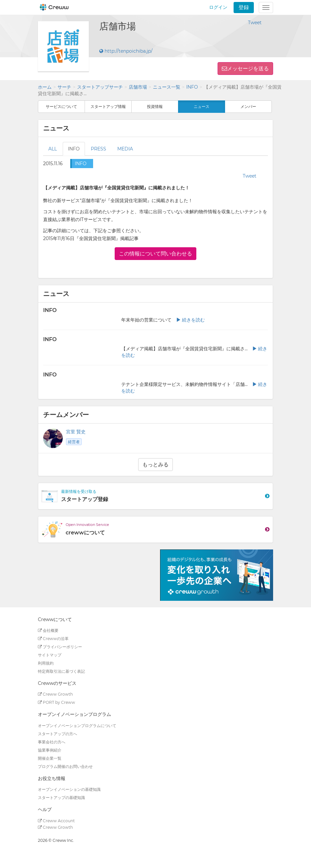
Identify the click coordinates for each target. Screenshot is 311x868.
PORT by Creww (57, 702)
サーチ (64, 87)
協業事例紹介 (50, 750)
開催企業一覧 (50, 758)
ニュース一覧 (167, 87)
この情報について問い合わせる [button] (155, 254)
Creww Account (56, 821)
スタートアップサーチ (100, 87)
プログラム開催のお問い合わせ (65, 766)
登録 (244, 7)
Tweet (255, 23)
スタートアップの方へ (57, 734)
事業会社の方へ (52, 742)
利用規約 (46, 663)
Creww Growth (55, 694)
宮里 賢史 (76, 432)
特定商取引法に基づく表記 (61, 671)
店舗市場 (138, 87)
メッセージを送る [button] (248, 69)
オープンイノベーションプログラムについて (77, 726)
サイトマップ (50, 655)
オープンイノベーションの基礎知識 (69, 789)
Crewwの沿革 (53, 639)
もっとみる (155, 465)
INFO (192, 87)
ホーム (45, 87)
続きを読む (190, 320)
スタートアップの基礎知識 (61, 798)
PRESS (98, 149)
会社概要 (48, 630)
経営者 (74, 442)
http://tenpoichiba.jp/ (126, 51)
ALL (53, 149)
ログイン (218, 7)
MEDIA (125, 149)
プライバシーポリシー (60, 647)
